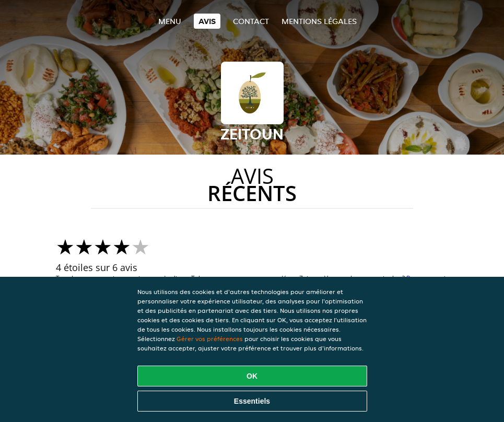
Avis (207, 21)
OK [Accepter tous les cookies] (252, 376)
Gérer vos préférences (210, 339)
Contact (251, 21)
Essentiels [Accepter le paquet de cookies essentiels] (252, 401)
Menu (170, 21)
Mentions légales (319, 21)
